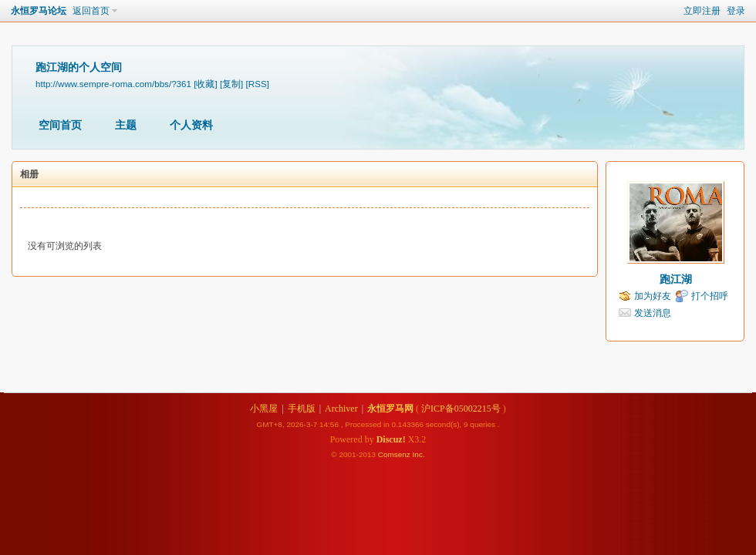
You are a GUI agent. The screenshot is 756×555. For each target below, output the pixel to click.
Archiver (341, 409)
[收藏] (205, 84)
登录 (736, 11)
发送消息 (653, 313)
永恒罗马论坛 (39, 11)
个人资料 (191, 125)
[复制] (231, 84)
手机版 (302, 409)
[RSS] (258, 84)
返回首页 (91, 11)
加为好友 (653, 296)
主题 (126, 125)
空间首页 (60, 125)
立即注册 (702, 11)
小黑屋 (264, 409)
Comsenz (395, 454)
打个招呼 (710, 296)
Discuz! (391, 439)
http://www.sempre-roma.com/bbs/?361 (113, 84)
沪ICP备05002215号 (461, 409)
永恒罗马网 (390, 409)
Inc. (419, 454)
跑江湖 (676, 279)
